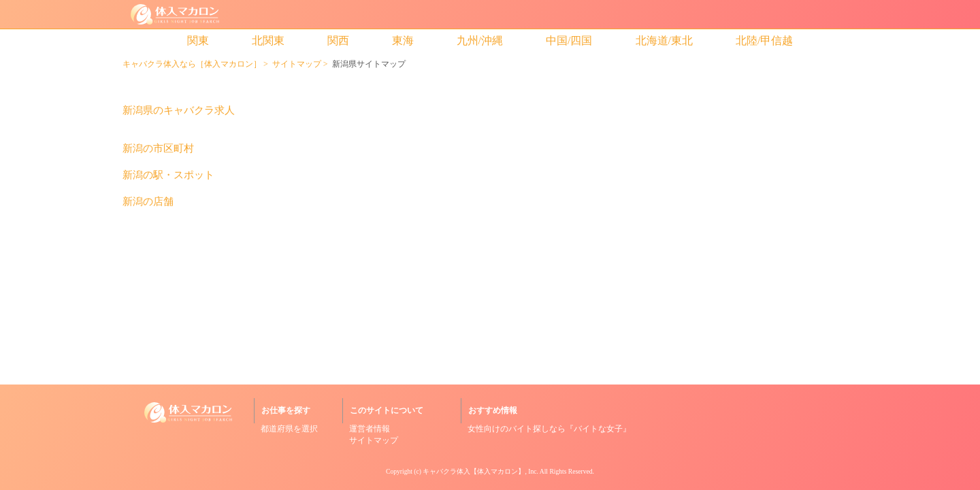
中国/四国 (569, 40)
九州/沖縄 (480, 40)
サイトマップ (297, 64)
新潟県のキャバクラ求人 (179, 111)
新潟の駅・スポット (168, 175)
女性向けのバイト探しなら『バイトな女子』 (549, 429)
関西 (338, 40)
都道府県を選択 (289, 429)
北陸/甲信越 (764, 40)
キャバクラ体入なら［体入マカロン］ (192, 64)
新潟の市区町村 (158, 149)
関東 (198, 40)
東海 (403, 40)
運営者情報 (370, 429)
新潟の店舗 (148, 202)
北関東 (268, 40)
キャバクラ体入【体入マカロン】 (474, 471)
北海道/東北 (664, 40)
